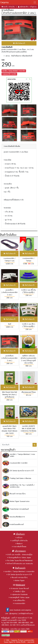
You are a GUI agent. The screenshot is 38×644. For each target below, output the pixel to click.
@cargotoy (13, 614)
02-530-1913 (15, 625)
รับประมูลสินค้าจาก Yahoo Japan (19, 558)
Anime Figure (19, 580)
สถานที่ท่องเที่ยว (19, 600)
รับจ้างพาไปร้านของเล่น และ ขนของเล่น (19, 564)
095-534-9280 (12, 623)
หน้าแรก (19, 538)
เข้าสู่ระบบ (33, 7)
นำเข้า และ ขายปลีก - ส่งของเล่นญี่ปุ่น (19, 555)
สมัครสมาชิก (24, 7)
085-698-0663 (24, 623)
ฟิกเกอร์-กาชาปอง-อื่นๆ (19, 578)
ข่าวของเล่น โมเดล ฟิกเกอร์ (19, 588)
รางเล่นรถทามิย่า (19, 603)
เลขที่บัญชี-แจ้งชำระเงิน (19, 541)
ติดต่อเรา (19, 544)
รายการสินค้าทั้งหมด (19, 547)
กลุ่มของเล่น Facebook (19, 594)
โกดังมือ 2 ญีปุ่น (19, 591)
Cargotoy (5, 2)
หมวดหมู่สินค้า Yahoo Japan (19, 597)
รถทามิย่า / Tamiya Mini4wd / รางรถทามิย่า (14, 71)
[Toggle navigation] (35, 2)
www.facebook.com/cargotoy (19, 610)
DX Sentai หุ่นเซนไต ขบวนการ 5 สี (19, 575)
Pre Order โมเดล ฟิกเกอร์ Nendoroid (19, 561)
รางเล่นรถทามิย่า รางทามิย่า (9, 74)
